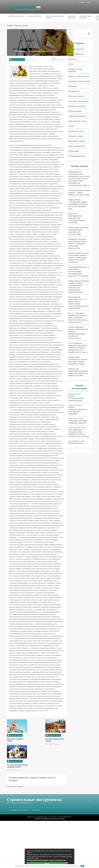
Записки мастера (76, 443)
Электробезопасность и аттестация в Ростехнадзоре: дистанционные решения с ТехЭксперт (79, 272)
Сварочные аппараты (72, 17)
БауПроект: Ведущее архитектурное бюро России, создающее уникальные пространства (77, 244)
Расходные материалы (78, 101)
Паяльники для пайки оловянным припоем (78, 422)
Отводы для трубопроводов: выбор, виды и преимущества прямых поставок (78, 372)
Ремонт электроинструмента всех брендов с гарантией (77, 411)
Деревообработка (76, 54)
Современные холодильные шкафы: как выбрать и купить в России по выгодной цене (78, 204)
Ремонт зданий (75, 111)
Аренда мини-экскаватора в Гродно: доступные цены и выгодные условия (78, 361)
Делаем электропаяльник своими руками (76, 398)
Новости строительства (79, 76)
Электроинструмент (16, 16)
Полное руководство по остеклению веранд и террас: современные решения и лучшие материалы (79, 258)
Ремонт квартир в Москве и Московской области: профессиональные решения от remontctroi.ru (78, 333)
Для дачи (72, 59)
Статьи (88, 2)
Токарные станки (21, 26)
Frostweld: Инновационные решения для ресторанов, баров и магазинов (77, 218)
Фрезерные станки (76, 141)
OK (82, 866)
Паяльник (72, 86)
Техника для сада (76, 131)
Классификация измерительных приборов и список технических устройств (79, 433)
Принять (47, 864)
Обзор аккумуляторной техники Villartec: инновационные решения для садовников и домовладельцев (78, 287)
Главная (82, 2)
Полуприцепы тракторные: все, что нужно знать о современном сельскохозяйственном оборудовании (78, 303)
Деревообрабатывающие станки (55, 17)
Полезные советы (76, 96)
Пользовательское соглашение (19, 857)
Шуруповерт (74, 151)
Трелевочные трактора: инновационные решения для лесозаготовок (78, 231)
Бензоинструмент (35, 16)
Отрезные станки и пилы (79, 81)
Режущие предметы (77, 106)
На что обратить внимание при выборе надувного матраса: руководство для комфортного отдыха (78, 348)
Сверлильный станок (77, 121)
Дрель (71, 64)
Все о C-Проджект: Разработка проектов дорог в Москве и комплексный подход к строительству (78, 318)
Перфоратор (74, 91)
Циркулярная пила (76, 146)
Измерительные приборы (86, 17)
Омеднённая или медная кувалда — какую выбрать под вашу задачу (79, 193)
